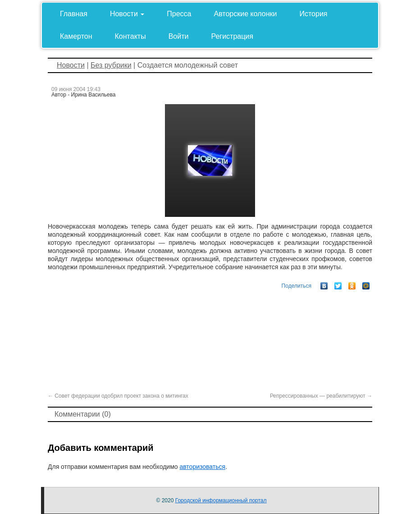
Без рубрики (111, 65)
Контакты (130, 36)
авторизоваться (202, 467)
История (313, 14)
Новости (127, 14)
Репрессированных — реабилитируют (321, 396)
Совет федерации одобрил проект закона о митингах (118, 396)
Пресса (179, 14)
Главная (74, 14)
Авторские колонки (246, 14)
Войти (179, 36)
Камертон (76, 36)
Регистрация (232, 36)
